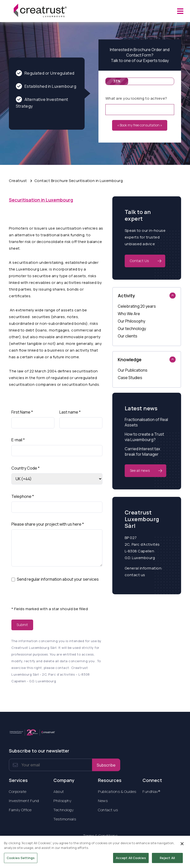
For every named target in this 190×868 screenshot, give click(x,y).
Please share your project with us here (48, 524)
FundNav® (151, 792)
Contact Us (139, 261)
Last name (70, 412)
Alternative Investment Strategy (42, 103)
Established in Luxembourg (46, 86)
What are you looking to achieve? (136, 98)
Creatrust (18, 181)
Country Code (25, 468)
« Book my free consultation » (140, 125)
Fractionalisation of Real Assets (146, 422)
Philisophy (62, 801)
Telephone (23, 496)
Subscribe (106, 765)
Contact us (108, 810)
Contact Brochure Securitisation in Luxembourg (79, 181)
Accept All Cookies (131, 860)
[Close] (182, 846)
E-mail (18, 440)
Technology (64, 810)
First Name (22, 412)
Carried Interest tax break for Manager (142, 451)
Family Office (20, 810)
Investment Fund (24, 801)
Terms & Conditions (100, 836)
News (103, 801)
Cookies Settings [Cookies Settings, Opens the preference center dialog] (21, 860)
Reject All (167, 860)
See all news (140, 470)
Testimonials (65, 819)
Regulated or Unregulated (45, 73)
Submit (22, 625)
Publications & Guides (117, 792)
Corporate (18, 792)
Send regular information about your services (58, 579)
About (59, 792)
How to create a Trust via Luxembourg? (144, 437)
